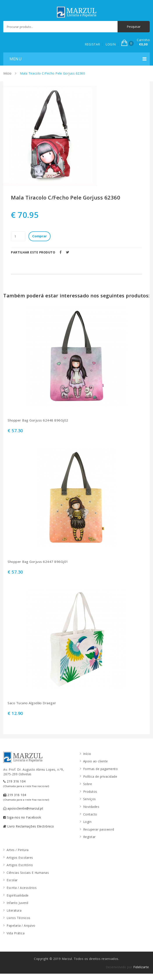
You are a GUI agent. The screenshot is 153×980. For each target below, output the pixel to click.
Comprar (40, 236)
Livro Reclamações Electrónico (29, 826)
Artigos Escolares (20, 858)
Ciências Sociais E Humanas (28, 873)
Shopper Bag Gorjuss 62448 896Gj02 (38, 420)
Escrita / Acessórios (22, 888)
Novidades (91, 807)
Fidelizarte (141, 967)
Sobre (88, 784)
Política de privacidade (100, 776)
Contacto (90, 814)
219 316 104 (26, 783)
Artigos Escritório (20, 865)
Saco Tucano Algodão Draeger (32, 703)
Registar (89, 837)
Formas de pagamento (101, 769)
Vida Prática (16, 933)
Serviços (90, 799)
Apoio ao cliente (96, 761)
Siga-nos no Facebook (22, 817)
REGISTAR (92, 44)
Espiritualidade (18, 895)
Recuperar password (99, 829)
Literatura (14, 910)
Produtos (90, 792)
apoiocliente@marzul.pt (23, 808)
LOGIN (111, 44)
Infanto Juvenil (18, 903)
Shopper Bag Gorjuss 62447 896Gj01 (38, 562)
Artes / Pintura (18, 850)
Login (87, 822)
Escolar (12, 880)
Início (7, 73)
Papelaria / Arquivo (21, 925)
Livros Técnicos (18, 918)
